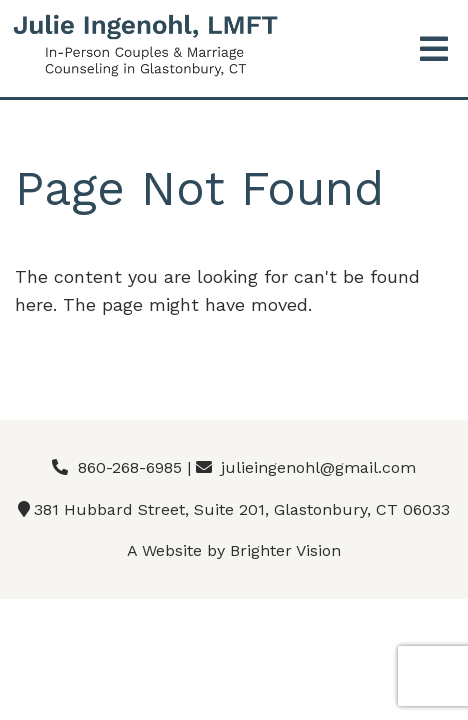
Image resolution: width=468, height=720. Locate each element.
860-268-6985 (130, 467)
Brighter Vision (285, 550)
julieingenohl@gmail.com (318, 467)
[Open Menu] (434, 50)
